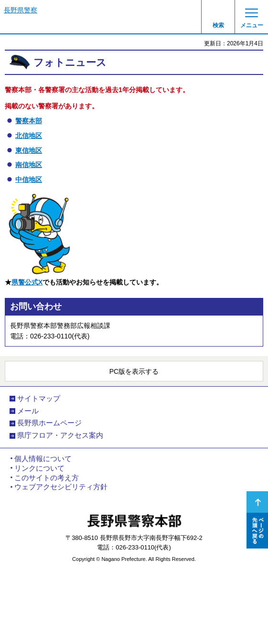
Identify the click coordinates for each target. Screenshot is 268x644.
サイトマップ (39, 399)
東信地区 (29, 150)
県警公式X (27, 282)
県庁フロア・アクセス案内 (60, 435)
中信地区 (29, 179)
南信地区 (29, 165)
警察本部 (29, 121)
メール (28, 411)
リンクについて (39, 468)
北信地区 (29, 136)
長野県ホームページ (49, 423)
